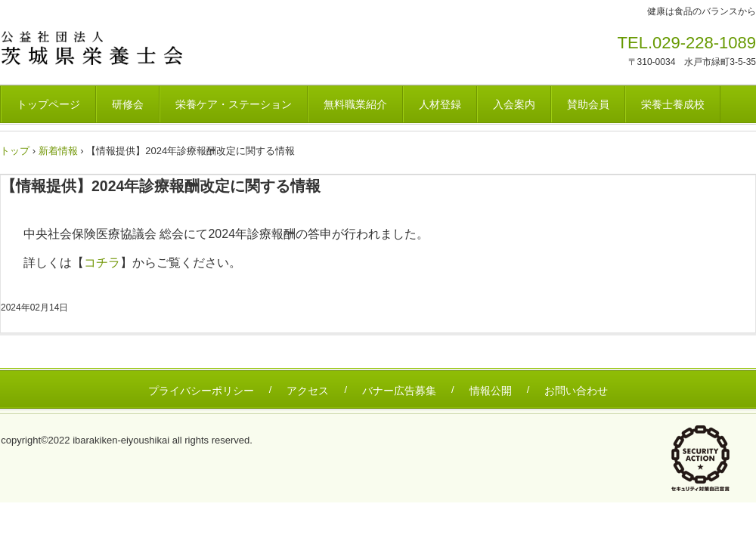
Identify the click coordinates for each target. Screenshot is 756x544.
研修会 (128, 104)
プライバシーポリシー (201, 391)
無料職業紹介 (355, 104)
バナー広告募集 (399, 391)
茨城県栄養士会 (105, 48)
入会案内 (514, 104)
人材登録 (440, 104)
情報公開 (491, 391)
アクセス (308, 391)
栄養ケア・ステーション (234, 104)
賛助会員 (588, 104)
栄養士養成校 (673, 104)
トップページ (48, 104)
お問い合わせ (576, 391)
